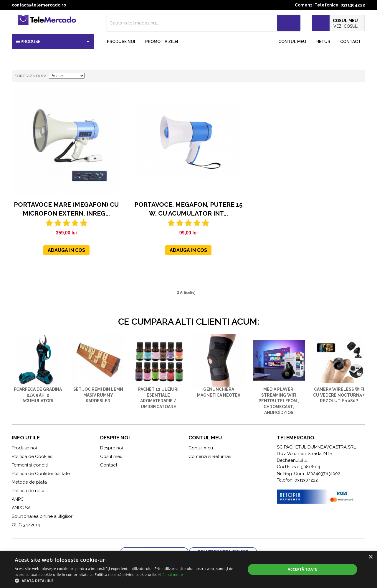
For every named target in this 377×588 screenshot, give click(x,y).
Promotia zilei (162, 42)
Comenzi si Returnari (210, 456)
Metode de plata (29, 482)
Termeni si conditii (30, 465)
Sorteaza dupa (31, 76)
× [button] (370, 557)
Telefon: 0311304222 (297, 480)
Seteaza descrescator (90, 76)
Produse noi (121, 42)
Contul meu (292, 42)
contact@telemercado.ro (39, 5)
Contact (350, 42)
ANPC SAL (22, 508)
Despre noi (111, 448)
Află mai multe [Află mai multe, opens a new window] (170, 575)
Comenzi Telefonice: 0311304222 (330, 5)
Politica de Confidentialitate (41, 474)
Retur (323, 42)
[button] (127, 581)
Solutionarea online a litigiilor (42, 516)
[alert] (188, 569)
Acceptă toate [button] (302, 569)
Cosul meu (111, 456)
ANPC (18, 499)
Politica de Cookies (32, 456)
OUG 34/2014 (26, 525)
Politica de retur (28, 491)
